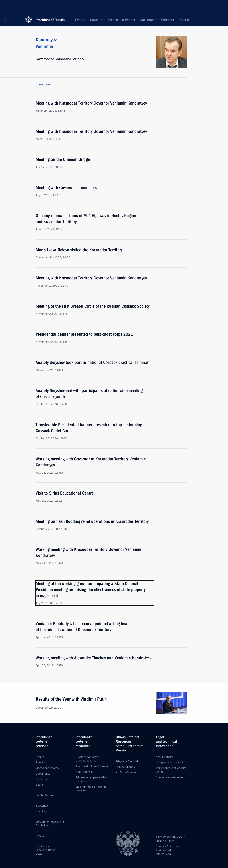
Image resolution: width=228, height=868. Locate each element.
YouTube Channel (126, 773)
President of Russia (50, 7)
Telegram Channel (127, 761)
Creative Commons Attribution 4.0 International (168, 850)
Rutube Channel (126, 767)
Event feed (43, 84)
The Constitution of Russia (92, 766)
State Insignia (84, 772)
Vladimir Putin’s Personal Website (91, 789)
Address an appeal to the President (91, 779)
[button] (7, 7)
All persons (179, 20)
